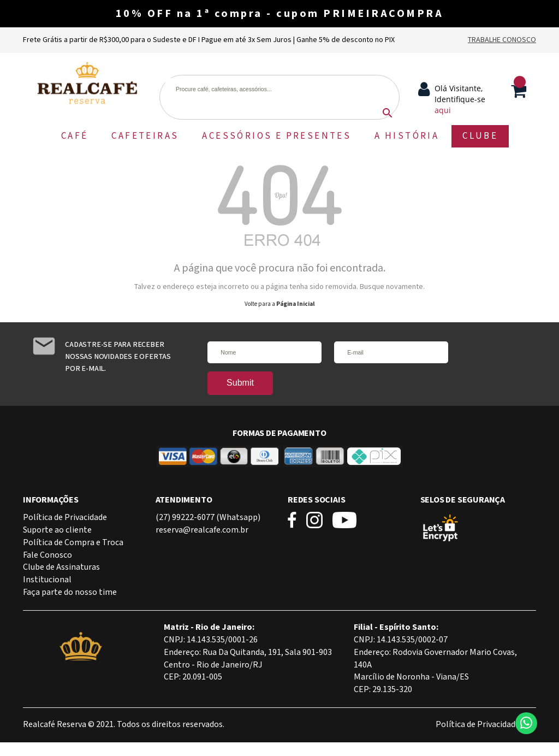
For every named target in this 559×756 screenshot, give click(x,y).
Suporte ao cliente (57, 530)
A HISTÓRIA (407, 136)
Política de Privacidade (65, 518)
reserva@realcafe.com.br (202, 530)
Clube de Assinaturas (61, 567)
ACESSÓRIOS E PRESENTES (276, 136)
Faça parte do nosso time (70, 592)
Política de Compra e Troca (73, 543)
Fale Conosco (47, 555)
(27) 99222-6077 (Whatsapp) (208, 518)
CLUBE (480, 136)
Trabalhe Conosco (502, 40)
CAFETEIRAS (145, 136)
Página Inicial (295, 304)
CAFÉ (75, 136)
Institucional (47, 580)
